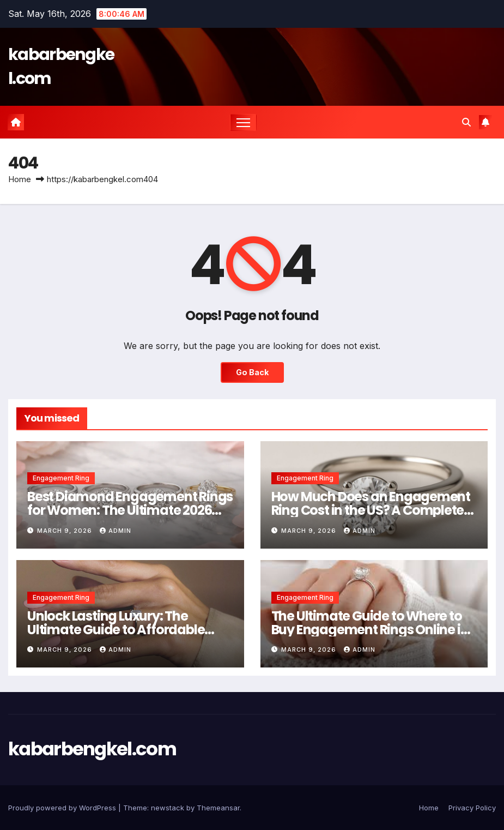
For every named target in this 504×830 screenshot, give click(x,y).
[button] (466, 122)
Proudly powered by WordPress (63, 808)
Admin (116, 531)
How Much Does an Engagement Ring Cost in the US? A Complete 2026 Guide (371, 510)
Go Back (252, 372)
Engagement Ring (61, 478)
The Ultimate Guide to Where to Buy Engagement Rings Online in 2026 (370, 630)
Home (20, 179)
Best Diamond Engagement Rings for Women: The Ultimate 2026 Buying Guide (130, 510)
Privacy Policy (472, 808)
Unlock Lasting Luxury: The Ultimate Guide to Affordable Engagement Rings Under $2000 (125, 630)
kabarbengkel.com (92, 749)
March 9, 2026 (66, 531)
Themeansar (218, 808)
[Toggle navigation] (243, 122)
